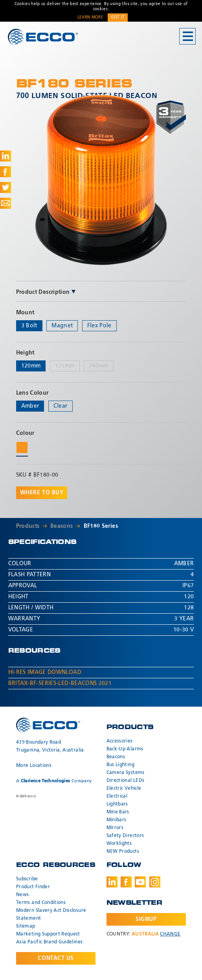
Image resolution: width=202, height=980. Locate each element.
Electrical (117, 796)
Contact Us (56, 958)
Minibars (117, 820)
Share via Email (6, 203)
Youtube (140, 882)
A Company (54, 781)
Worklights (119, 844)
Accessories (120, 741)
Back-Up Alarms (125, 749)
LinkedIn (112, 882)
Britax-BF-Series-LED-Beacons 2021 (60, 683)
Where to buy (42, 493)
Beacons (62, 526)
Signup (146, 919)
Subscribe (27, 879)
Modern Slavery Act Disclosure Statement (51, 915)
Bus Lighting (120, 765)
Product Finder (33, 887)
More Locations (34, 766)
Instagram (155, 882)
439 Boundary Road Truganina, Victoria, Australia (50, 746)
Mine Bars (118, 812)
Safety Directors (125, 836)
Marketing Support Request (48, 934)
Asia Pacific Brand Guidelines (49, 942)
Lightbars (117, 804)
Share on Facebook (6, 172)
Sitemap (26, 926)
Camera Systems (126, 773)
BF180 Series (101, 526)
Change (170, 934)
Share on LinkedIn (6, 156)
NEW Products (123, 852)
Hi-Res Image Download (45, 672)
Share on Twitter (6, 187)
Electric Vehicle (124, 789)
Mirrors (115, 828)
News (22, 895)
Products (28, 526)
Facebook (126, 882)
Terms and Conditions (41, 903)
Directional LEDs (126, 781)
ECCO (43, 37)
